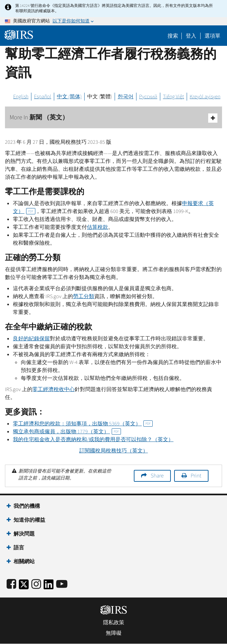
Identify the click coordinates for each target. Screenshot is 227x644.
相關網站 (24, 562)
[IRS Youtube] (62, 584)
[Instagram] (36, 584)
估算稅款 (97, 227)
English (21, 97)
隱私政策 (114, 623)
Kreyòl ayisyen (205, 97)
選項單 (212, 36)
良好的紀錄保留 (31, 339)
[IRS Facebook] (11, 584)
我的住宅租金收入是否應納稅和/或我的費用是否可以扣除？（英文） (93, 440)
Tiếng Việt (173, 97)
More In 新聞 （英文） (113, 118)
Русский (148, 97)
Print (196, 476)
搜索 (173, 36)
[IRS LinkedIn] (49, 586)
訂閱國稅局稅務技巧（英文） (114, 451)
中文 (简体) (69, 97)
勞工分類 (84, 296)
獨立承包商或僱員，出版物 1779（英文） (67, 432)
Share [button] (157, 476)
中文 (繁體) (100, 97)
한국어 (126, 97)
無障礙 (114, 633)
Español (43, 97)
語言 (19, 548)
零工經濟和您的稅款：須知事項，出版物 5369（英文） (83, 424)
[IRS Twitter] (24, 586)
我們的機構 (27, 506)
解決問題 (24, 534)
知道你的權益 (29, 520)
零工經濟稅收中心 (54, 389)
